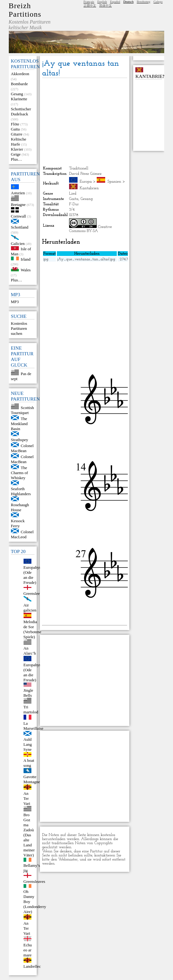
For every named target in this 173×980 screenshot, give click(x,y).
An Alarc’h (30, 651)
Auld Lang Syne (28, 744)
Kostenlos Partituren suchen (19, 328)
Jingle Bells (28, 693)
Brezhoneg (143, 2)
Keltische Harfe (19, 142)
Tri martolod (31, 709)
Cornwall (19, 216)
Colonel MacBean (22, 448)
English (102, 2)
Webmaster (68, 859)
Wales (26, 270)
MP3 (15, 302)
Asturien (18, 193)
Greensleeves (34, 593)
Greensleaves (34, 881)
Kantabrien (89, 188)
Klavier (17, 149)
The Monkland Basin (19, 424)
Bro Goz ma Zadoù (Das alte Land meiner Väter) (29, 835)
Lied (73, 194)
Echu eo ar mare (28, 950)
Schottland (20, 227)
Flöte (15, 124)
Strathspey (20, 440)
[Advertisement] (85, 122)
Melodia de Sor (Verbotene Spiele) (32, 629)
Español (115, 2)
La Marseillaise (34, 726)
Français (89, 2)
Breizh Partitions (25, 10)
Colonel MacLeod (22, 534)
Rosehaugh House (20, 507)
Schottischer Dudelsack (21, 111)
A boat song (29, 763)
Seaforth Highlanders (21, 491)
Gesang (17, 94)
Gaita (15, 129)
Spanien (114, 182)
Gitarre (17, 134)
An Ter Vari (27, 798)
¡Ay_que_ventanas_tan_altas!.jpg (86, 259)
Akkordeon (20, 74)
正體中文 (90, 6)
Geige (16, 154)
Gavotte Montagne (32, 779)
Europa (86, 182)
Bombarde (19, 84)
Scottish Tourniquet (22, 410)
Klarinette (19, 99)
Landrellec (32, 966)
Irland (26, 259)
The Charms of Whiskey (20, 473)
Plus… (16, 159)
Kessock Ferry (18, 523)
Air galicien (30, 608)
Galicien (18, 244)
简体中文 (105, 6)
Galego (158, 2)
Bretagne (18, 205)
